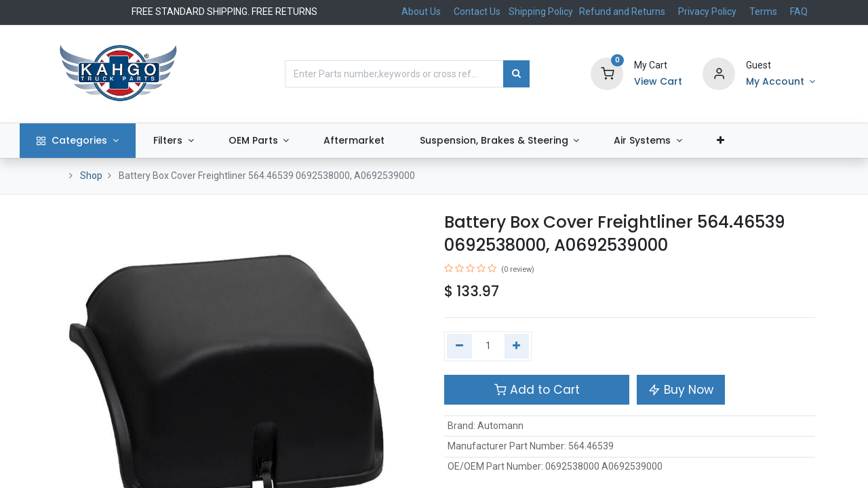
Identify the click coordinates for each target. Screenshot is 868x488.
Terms (763, 12)
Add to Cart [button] (537, 390)
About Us (421, 12)
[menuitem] (388, 141)
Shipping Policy (542, 12)
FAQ (799, 12)
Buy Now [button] (681, 390)
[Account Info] (781, 82)
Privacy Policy (707, 12)
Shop (91, 176)
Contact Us (477, 12)
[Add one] (517, 346)
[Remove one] (459, 346)
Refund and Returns (622, 12)
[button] (754, 141)
